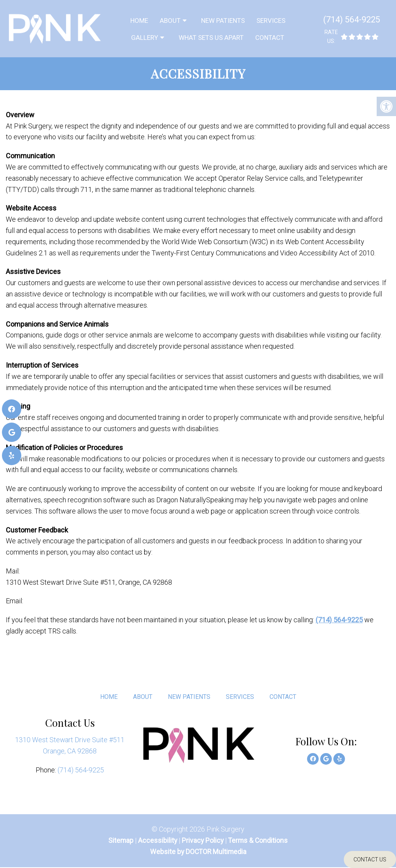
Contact (270, 38)
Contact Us (370, 859)
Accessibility (157, 841)
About (170, 21)
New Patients (223, 21)
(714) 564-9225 (352, 20)
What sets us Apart (211, 38)
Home (139, 21)
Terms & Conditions (259, 841)
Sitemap (120, 841)
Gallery (145, 38)
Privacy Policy (203, 841)
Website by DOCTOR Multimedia (198, 852)
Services (271, 21)
